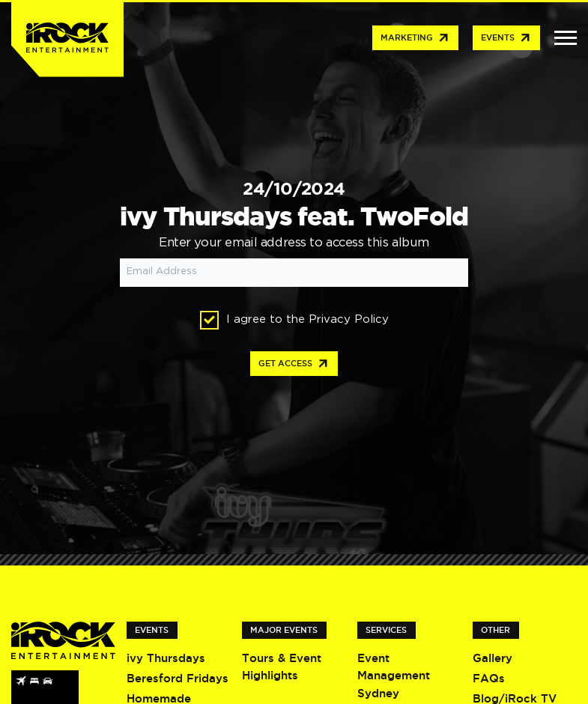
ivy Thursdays (166, 658)
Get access (294, 364)
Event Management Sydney (394, 676)
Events (506, 38)
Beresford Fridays (178, 678)
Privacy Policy (349, 319)
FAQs (489, 678)
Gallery (492, 658)
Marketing (415, 38)
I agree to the (294, 320)
